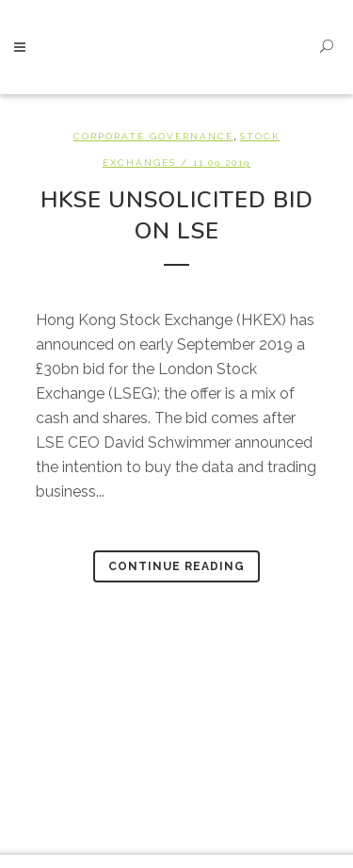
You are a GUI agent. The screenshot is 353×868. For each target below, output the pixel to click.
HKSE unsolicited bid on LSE (177, 215)
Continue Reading (176, 566)
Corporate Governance (153, 136)
